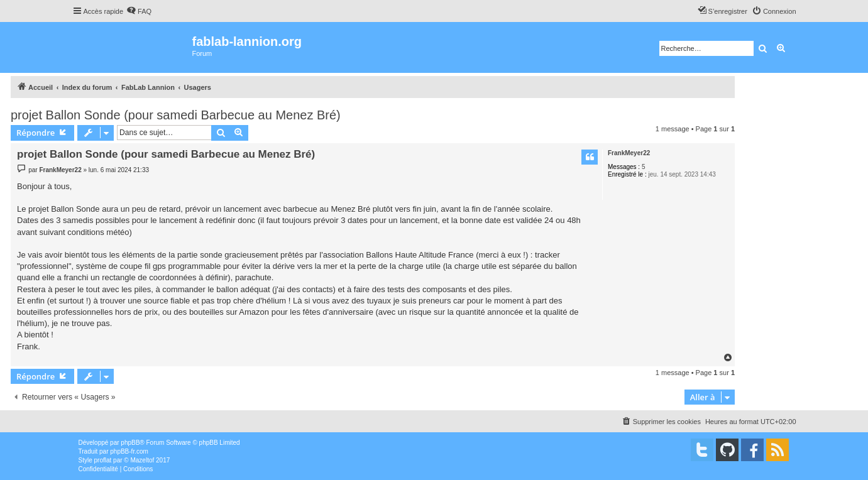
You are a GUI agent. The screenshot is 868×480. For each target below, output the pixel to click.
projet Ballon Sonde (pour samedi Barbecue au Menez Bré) (176, 115)
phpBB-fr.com (129, 451)
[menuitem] (139, 11)
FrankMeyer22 (629, 153)
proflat (103, 460)
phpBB (130, 443)
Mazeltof (142, 460)
